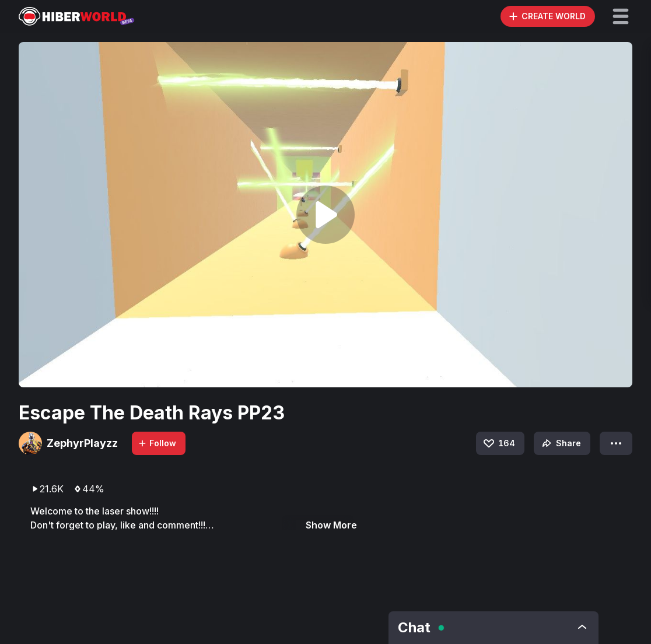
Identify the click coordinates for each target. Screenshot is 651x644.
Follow (157, 443)
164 (498, 443)
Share (560, 443)
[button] (621, 16)
